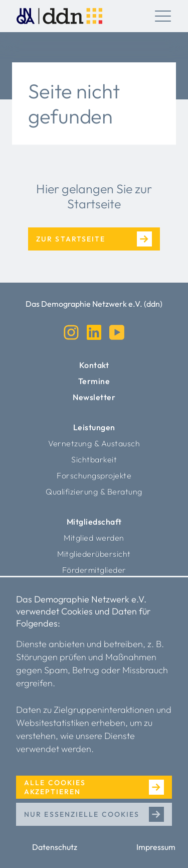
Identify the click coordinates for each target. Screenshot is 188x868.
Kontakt (94, 365)
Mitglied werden (94, 538)
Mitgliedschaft (94, 522)
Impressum (156, 847)
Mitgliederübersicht (94, 554)
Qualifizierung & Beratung (94, 491)
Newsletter (94, 397)
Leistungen (94, 427)
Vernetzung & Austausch (94, 443)
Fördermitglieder (94, 570)
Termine (94, 381)
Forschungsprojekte (94, 475)
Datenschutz (55, 847)
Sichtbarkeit (94, 459)
